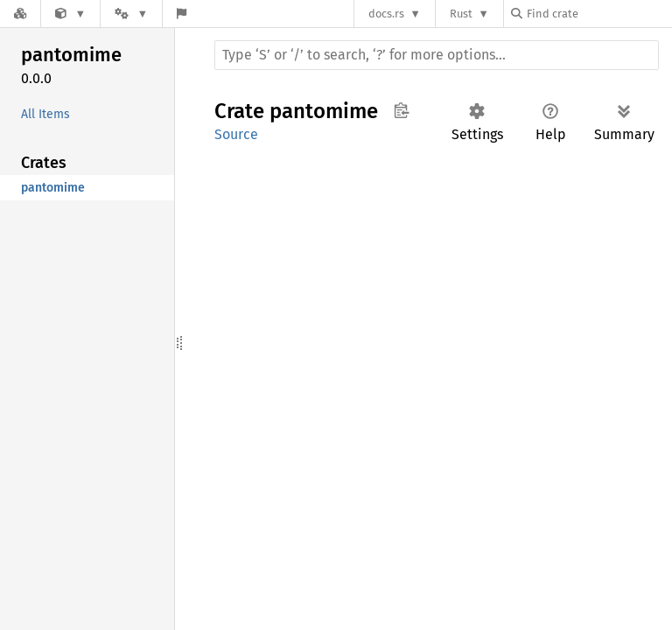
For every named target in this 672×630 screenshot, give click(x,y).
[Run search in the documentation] (437, 55)
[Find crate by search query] (598, 14)
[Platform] (131, 14)
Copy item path (401, 110)
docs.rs (386, 14)
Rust (461, 14)
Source (236, 134)
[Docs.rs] (20, 14)
